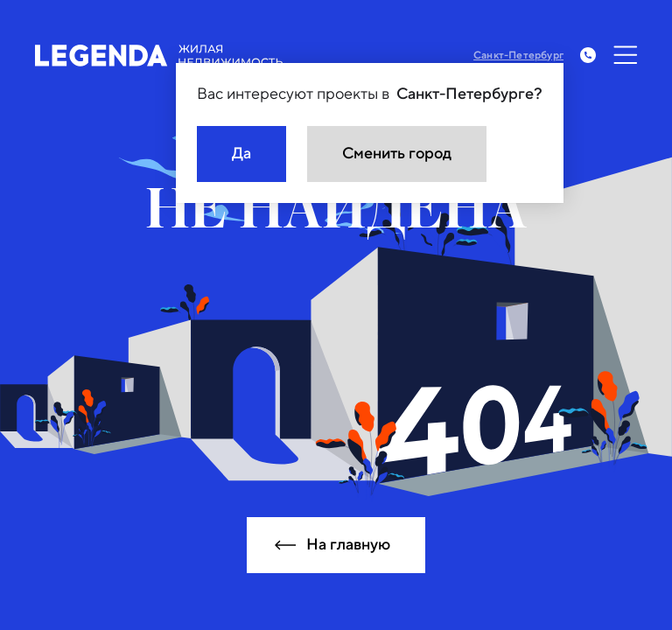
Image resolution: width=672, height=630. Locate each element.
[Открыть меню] (626, 55)
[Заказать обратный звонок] (588, 55)
